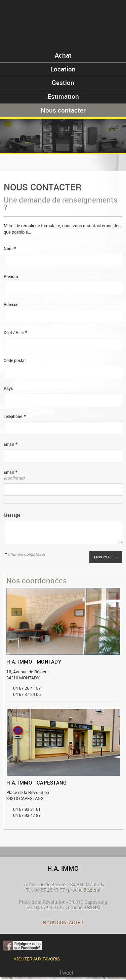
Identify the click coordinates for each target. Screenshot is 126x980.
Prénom (11, 277)
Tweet (66, 973)
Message (12, 515)
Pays (8, 388)
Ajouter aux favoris (37, 959)
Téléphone (15, 416)
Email (10, 444)
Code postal (15, 360)
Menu (112, 14)
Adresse (11, 304)
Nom (10, 249)
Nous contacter (63, 923)
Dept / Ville (15, 332)
